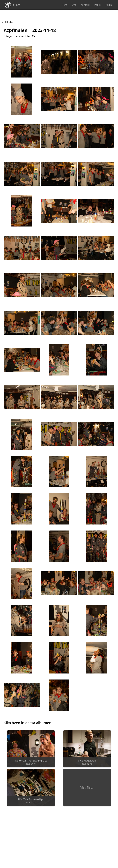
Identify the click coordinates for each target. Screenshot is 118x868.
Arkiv (109, 5)
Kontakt (85, 5)
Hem (64, 5)
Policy (97, 5)
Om (74, 5)
